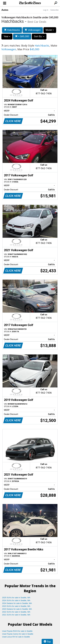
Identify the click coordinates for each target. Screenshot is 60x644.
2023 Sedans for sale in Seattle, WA (17, 609)
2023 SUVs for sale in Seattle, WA (16, 606)
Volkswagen (33, 30)
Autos (5, 10)
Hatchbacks (12, 30)
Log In (46, 10)
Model (50, 30)
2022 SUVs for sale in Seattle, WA (16, 612)
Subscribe (54, 10)
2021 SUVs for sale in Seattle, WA (16, 615)
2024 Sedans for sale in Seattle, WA (17, 603)
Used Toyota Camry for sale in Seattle (18, 634)
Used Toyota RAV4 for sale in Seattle (17, 631)
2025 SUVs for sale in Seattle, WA (16, 598)
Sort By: (39, 36)
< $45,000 (22, 36)
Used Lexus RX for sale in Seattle (16, 637)
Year (7, 36)
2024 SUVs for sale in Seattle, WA (16, 600)
